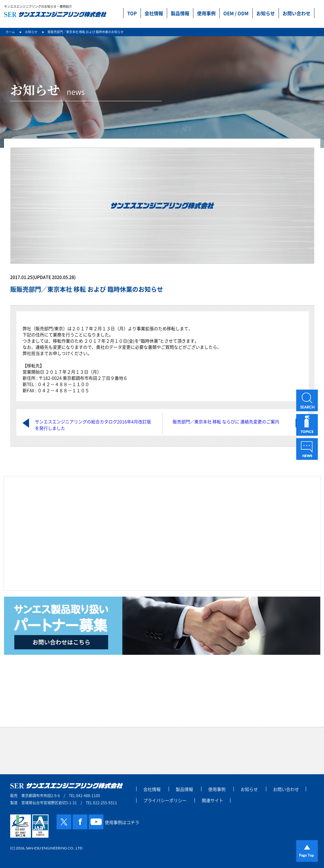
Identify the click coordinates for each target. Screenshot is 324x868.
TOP (132, 13)
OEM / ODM (236, 13)
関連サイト (212, 800)
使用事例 (206, 13)
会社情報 (154, 13)
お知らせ (266, 13)
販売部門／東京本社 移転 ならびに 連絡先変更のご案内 (226, 421)
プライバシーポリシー (165, 800)
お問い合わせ (297, 13)
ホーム (10, 32)
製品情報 (180, 13)
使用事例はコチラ (122, 822)
